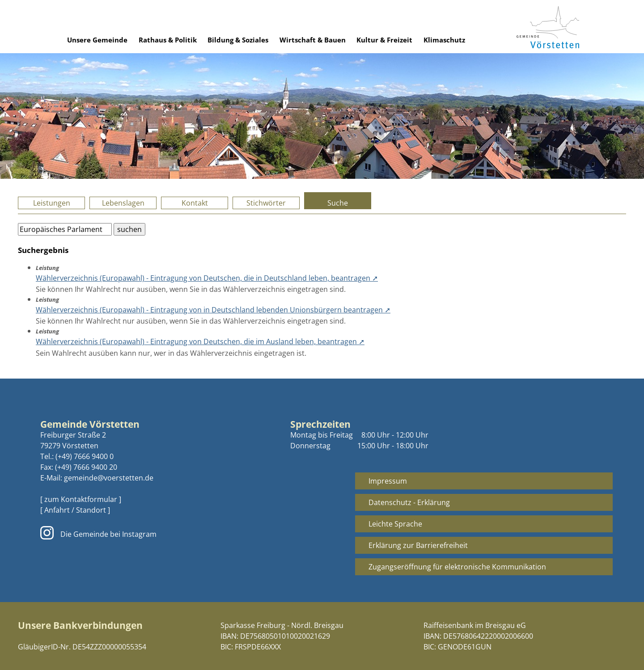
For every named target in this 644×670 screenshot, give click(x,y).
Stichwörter (266, 203)
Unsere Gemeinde (97, 40)
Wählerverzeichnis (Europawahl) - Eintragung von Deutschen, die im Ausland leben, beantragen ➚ (200, 341)
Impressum (388, 481)
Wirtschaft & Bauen (313, 40)
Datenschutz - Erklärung (409, 502)
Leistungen (52, 203)
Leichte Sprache (395, 524)
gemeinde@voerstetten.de (109, 478)
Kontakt (195, 203)
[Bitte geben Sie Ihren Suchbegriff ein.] (65, 229)
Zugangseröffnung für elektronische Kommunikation (457, 567)
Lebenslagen (123, 203)
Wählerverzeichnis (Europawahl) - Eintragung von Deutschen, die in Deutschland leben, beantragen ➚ (207, 278)
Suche (338, 203)
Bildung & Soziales (238, 40)
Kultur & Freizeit (384, 40)
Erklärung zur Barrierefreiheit (418, 545)
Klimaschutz (444, 40)
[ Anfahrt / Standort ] (75, 510)
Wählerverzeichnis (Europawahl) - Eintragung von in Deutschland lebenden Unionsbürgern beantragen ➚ (213, 310)
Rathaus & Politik (168, 40)
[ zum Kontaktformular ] (81, 499)
